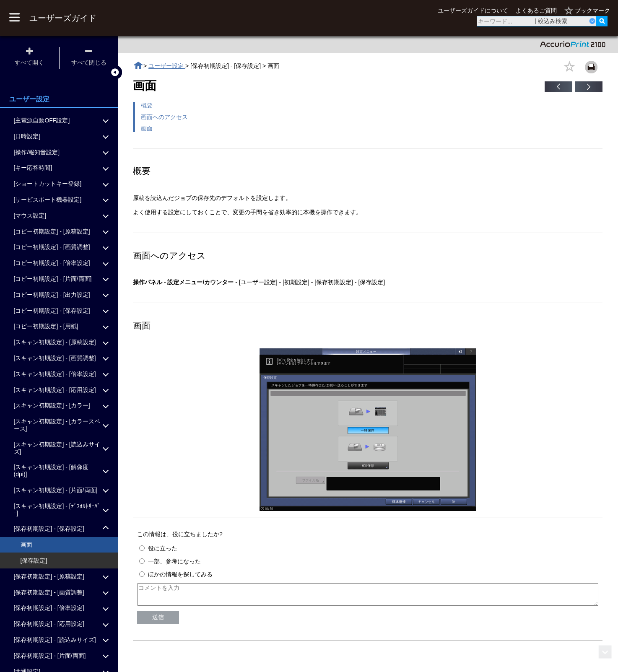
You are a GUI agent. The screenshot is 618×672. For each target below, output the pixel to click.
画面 (147, 128)
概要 (147, 105)
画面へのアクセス (164, 117)
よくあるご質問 (536, 10)
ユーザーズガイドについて (473, 10)
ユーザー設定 (167, 66)
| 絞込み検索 (551, 21)
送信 (158, 621)
